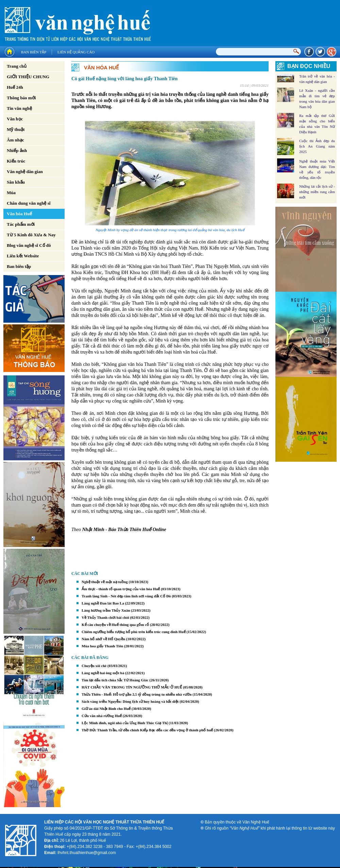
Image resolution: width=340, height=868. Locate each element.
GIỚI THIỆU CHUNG (28, 77)
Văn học (15, 119)
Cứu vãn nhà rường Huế (102, 716)
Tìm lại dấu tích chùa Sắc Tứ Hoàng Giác (115, 680)
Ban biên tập (34, 52)
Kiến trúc (16, 161)
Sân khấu (16, 182)
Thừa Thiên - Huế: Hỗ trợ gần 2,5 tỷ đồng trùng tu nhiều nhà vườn (137, 694)
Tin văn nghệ (19, 108)
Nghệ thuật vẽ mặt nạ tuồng (105, 582)
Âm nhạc (15, 140)
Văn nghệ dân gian (25, 172)
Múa (11, 193)
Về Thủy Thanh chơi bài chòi (105, 617)
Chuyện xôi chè (94, 666)
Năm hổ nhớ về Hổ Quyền (103, 639)
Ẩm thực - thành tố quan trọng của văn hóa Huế (121, 589)
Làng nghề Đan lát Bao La (103, 603)
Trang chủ (17, 66)
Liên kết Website (23, 256)
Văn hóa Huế (19, 214)
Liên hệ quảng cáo (76, 52)
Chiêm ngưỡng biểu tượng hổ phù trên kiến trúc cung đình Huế (134, 632)
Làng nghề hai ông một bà (103, 673)
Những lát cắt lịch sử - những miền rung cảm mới (317, 192)
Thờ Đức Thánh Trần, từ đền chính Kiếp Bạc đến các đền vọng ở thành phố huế (147, 730)
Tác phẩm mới (21, 224)
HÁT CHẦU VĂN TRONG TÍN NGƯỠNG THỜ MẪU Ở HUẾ (132, 687)
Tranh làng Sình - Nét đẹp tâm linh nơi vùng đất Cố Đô (126, 596)
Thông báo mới (21, 98)
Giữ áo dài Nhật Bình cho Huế (106, 709)
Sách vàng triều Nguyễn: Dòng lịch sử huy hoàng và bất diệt (130, 701)
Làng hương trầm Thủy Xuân (106, 610)
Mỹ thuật (16, 129)
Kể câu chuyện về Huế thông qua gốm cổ (115, 625)
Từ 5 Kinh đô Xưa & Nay (31, 235)
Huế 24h (15, 87)
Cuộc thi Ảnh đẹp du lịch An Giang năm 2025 (317, 146)
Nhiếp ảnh (17, 150)
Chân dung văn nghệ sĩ (29, 203)
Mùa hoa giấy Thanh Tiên (102, 646)
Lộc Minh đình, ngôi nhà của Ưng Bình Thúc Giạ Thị (125, 723)
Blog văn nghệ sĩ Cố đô (29, 245)
